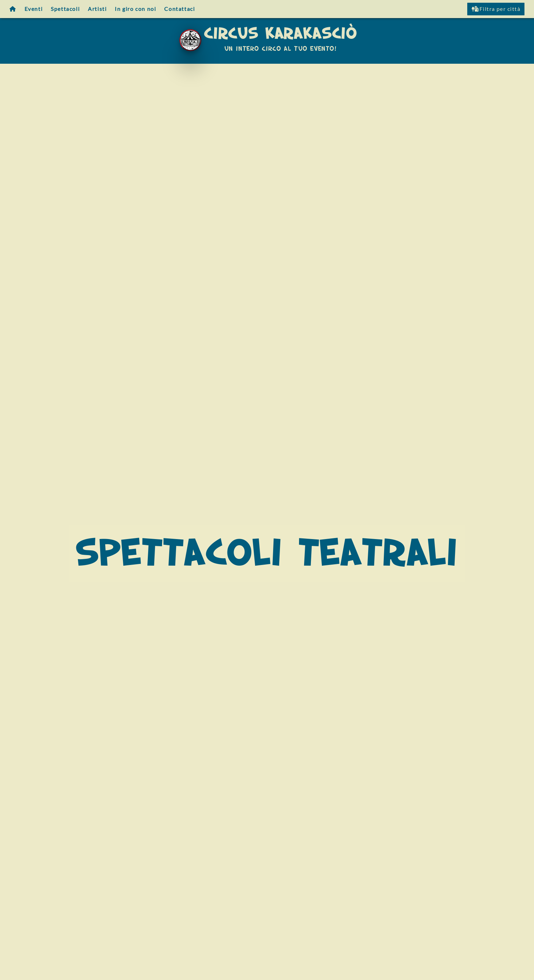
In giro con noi (135, 9)
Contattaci (179, 9)
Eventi (34, 9)
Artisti (97, 9)
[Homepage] (13, 9)
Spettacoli (65, 9)
